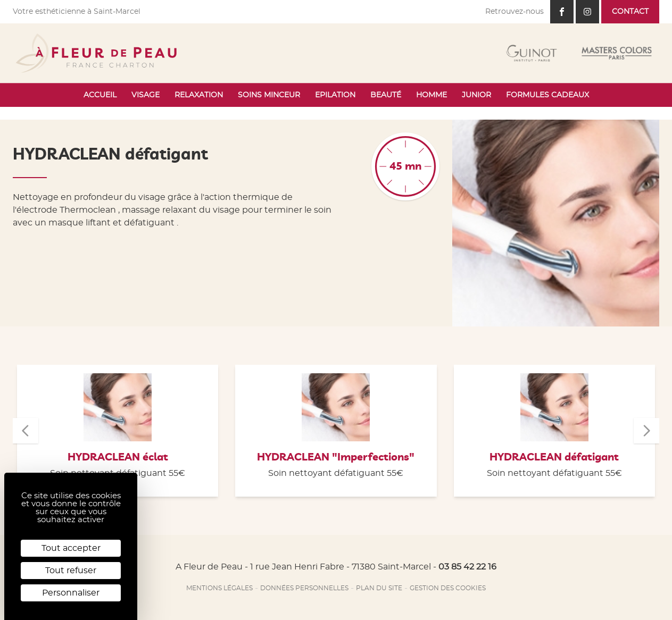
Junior (476, 95)
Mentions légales (219, 588)
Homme (432, 95)
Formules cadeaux (547, 95)
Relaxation (199, 95)
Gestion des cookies (448, 588)
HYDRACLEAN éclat (118, 457)
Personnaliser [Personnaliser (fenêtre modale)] (71, 593)
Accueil (100, 95)
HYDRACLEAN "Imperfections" (336, 457)
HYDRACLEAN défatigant (554, 457)
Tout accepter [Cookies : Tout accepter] (71, 548)
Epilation (335, 95)
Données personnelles (304, 588)
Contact (630, 12)
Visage (146, 95)
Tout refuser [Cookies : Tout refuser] (71, 571)
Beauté (386, 95)
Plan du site (379, 588)
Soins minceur (269, 95)
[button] (26, 431)
